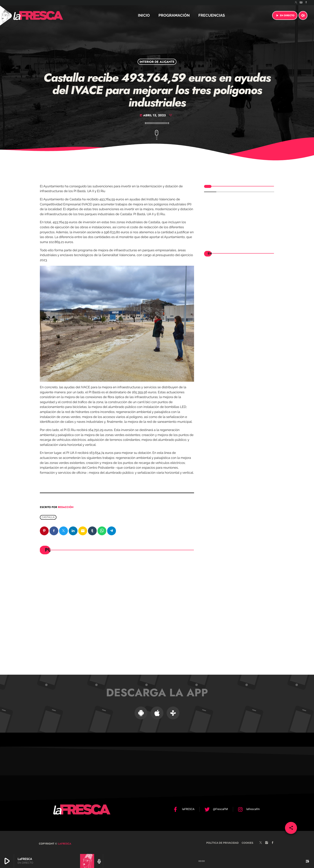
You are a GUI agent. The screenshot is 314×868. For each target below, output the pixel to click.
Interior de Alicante (157, 62)
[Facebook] (306, 3)
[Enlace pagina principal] (49, 15)
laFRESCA (64, 841)
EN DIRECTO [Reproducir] (285, 15)
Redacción (66, 507)
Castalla (48, 517)
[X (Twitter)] (296, 3)
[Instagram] (301, 3)
